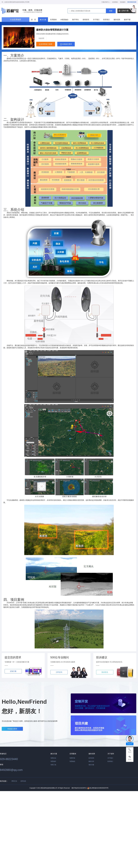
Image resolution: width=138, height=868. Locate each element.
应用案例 (53, 20)
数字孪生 (76, 20)
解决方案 (43, 20)
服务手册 (127, 20)
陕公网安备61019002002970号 (98, 788)
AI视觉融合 (64, 20)
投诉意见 (105, 672)
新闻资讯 (86, 20)
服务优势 (117, 20)
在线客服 (115, 2)
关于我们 (96, 20)
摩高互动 (14, 781)
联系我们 (106, 20)
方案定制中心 (106, 2)
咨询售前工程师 (46, 44)
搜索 (111, 11)
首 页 (33, 20)
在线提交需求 (66, 44)
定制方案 (127, 11)
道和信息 (23, 781)
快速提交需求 (12, 729)
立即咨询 (59, 672)
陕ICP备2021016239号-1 (79, 788)
